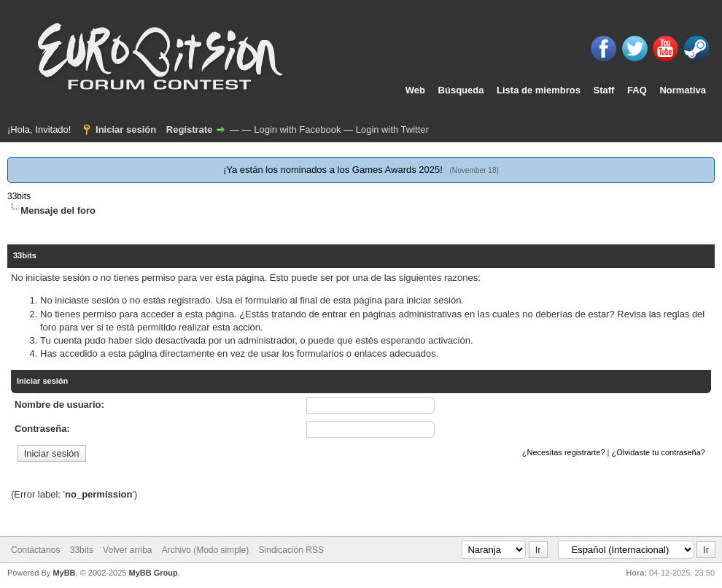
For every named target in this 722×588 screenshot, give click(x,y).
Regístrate (190, 129)
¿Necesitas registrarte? (564, 452)
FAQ (637, 90)
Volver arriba (127, 550)
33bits (19, 196)
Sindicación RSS (291, 550)
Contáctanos (35, 550)
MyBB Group (153, 573)
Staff (604, 90)
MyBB (64, 573)
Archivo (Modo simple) (205, 550)
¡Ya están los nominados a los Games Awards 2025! (333, 170)
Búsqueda (461, 90)
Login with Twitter (392, 129)
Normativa (683, 90)
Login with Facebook (297, 129)
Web (415, 90)
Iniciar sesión (126, 129)
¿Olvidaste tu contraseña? (659, 452)
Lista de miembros (539, 90)
